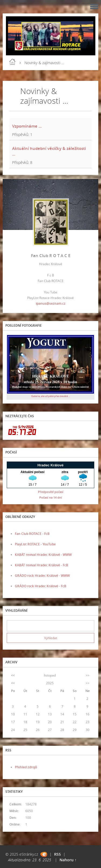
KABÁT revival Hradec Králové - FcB (41, 565)
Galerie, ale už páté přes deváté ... (51, 396)
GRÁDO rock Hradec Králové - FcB (41, 586)
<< (13, 675)
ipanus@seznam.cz (51, 303)
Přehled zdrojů (26, 767)
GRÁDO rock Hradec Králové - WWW (42, 576)
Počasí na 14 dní (51, 497)
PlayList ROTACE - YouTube (35, 544)
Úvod (12, 62)
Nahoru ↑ (68, 860)
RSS (58, 854)
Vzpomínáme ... (27, 126)
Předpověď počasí (51, 492)
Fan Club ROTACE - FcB (32, 534)
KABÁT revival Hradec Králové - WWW (43, 555)
